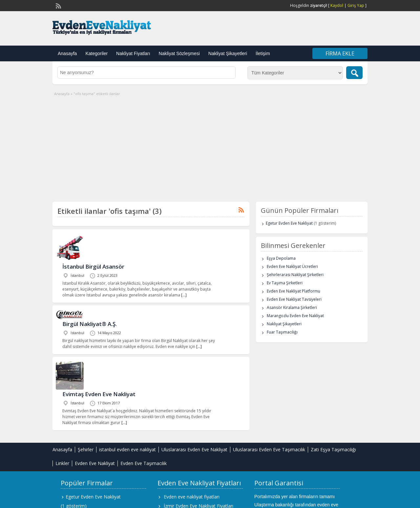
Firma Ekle (340, 53)
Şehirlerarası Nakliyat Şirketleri (295, 275)
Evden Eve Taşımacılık (144, 463)
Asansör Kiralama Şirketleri (292, 307)
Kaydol (337, 5)
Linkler (62, 463)
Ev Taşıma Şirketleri (285, 283)
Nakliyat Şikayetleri (228, 53)
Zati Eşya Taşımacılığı (333, 449)
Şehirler (86, 449)
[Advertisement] (210, 146)
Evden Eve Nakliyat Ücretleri (292, 266)
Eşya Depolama (281, 258)
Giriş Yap (356, 5)
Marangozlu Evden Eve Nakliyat (295, 316)
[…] (184, 295)
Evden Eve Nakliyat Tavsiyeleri (294, 299)
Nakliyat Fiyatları (133, 53)
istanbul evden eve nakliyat (127, 449)
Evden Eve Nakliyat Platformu (294, 291)
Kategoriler (96, 53)
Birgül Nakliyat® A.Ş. (90, 324)
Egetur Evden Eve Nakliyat (289, 223)
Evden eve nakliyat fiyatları (192, 497)
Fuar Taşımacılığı (282, 332)
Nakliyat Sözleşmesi (179, 53)
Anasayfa (67, 53)
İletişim (263, 53)
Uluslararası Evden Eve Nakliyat (194, 449)
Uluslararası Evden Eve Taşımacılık (269, 449)
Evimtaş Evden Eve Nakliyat (99, 394)
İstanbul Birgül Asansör (93, 266)
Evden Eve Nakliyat (95, 463)
